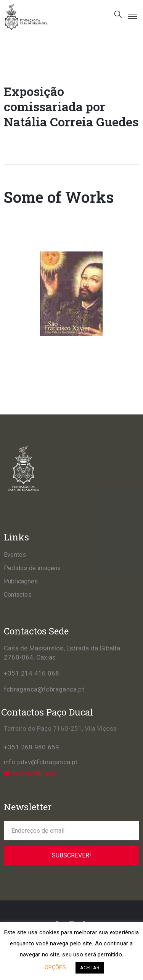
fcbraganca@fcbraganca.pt (44, 689)
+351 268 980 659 (31, 747)
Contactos (18, 595)
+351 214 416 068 (31, 673)
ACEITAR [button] (90, 968)
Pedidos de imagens (32, 568)
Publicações (21, 581)
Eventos (15, 555)
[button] (30, 774)
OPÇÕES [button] (55, 967)
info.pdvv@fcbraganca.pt (41, 762)
